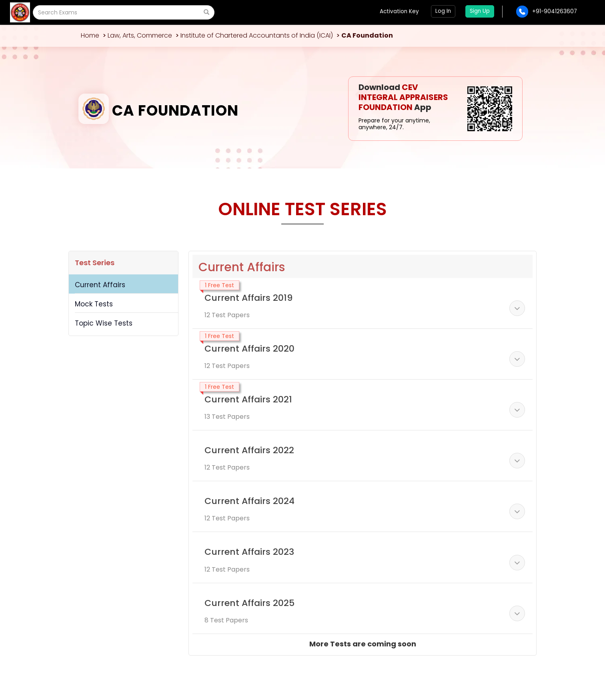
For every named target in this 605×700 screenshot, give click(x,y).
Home (90, 35)
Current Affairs (100, 285)
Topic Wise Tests (104, 323)
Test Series (95, 263)
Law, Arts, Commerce (140, 35)
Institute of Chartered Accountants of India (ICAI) (257, 35)
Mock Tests (94, 304)
